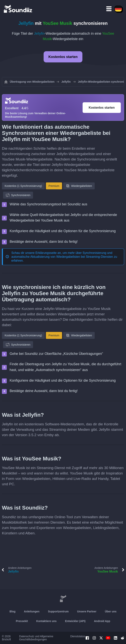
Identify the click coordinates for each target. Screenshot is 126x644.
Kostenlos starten (63, 57)
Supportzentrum (58, 611)
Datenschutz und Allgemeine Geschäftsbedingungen (36, 638)
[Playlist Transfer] (18, 9)
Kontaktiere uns (46, 621)
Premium (54, 186)
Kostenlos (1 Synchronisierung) (23, 186)
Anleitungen (32, 611)
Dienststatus (78, 636)
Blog (12, 611)
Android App (102, 621)
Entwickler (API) (75, 621)
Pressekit (22, 621)
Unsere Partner (87, 611)
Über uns (111, 611)
